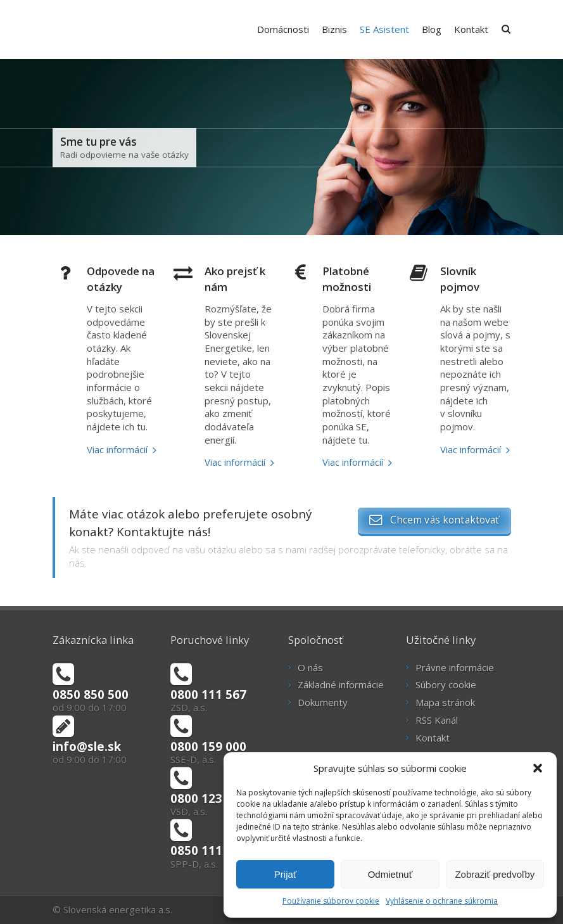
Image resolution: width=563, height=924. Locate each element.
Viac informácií (117, 449)
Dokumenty (323, 702)
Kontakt (471, 29)
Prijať (286, 874)
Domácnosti (283, 29)
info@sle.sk (87, 746)
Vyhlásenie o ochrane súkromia (442, 901)
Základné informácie (341, 684)
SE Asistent (384, 29)
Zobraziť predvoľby (495, 874)
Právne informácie (455, 667)
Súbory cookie (446, 684)
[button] (538, 768)
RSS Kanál (437, 720)
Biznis (334, 29)
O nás (310, 667)
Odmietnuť (390, 874)
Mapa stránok (445, 702)
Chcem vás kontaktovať (434, 520)
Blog (432, 29)
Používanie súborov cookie (331, 901)
